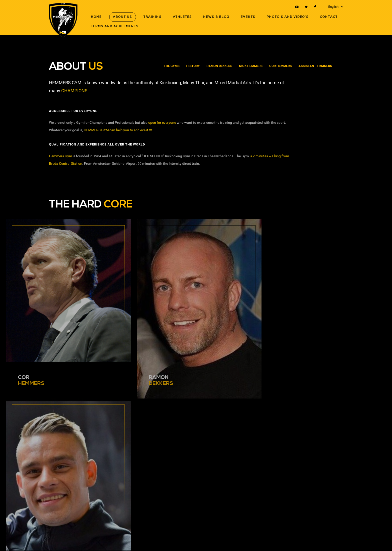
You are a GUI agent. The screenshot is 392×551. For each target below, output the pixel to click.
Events (248, 17)
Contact (329, 17)
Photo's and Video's (288, 17)
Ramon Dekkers (219, 66)
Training (153, 17)
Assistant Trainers (315, 66)
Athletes (182, 17)
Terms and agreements (115, 26)
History (193, 66)
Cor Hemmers (280, 66)
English (333, 7)
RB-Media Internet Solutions (296, 540)
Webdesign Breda (331, 540)
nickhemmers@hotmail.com (75, 469)
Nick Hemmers (251, 66)
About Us (123, 17)
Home (96, 17)
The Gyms (172, 66)
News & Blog (216, 17)
